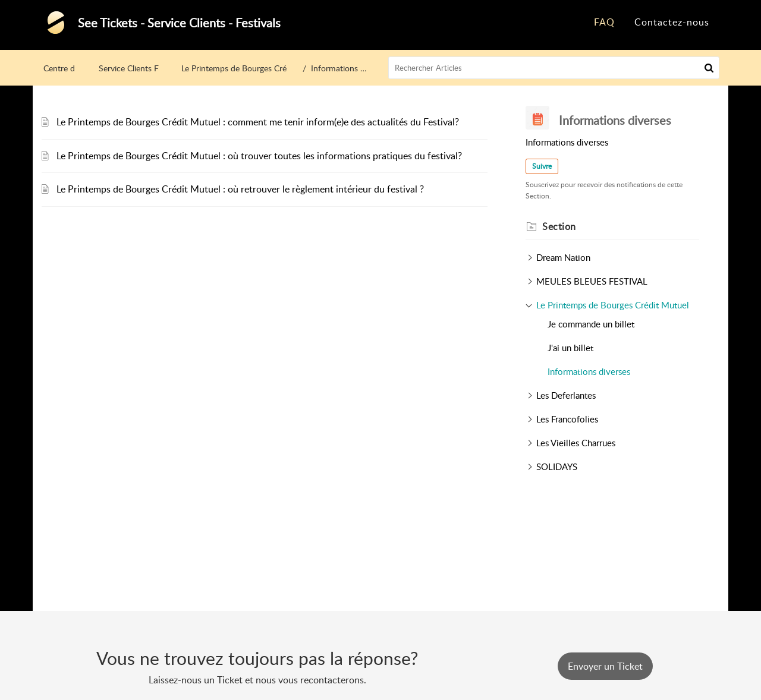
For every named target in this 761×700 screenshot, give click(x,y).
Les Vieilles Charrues (576, 443)
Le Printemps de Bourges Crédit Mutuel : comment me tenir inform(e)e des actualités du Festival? (258, 122)
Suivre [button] (542, 166)
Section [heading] (559, 226)
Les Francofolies (567, 419)
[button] (709, 68)
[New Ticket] (605, 666)
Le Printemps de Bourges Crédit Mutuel (253, 68)
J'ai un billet (570, 348)
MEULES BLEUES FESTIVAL (592, 281)
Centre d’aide (67, 68)
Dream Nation (563, 257)
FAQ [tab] (604, 22)
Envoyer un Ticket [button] (605, 666)
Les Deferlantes (566, 395)
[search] (554, 68)
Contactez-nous (672, 22)
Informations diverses (589, 371)
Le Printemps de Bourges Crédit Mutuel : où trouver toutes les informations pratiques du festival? (259, 156)
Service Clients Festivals (141, 68)
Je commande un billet (591, 324)
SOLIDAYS (557, 466)
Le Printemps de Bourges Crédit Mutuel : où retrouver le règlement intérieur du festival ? (240, 189)
